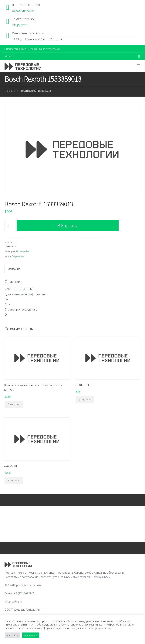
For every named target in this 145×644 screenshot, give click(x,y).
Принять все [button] (31, 635)
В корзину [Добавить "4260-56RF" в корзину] (14, 480)
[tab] (14, 269)
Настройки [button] (12, 635)
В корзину (67, 226)
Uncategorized (23, 251)
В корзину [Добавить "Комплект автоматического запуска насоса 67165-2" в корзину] (14, 404)
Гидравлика (18, 256)
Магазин (10, 91)
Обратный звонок (23, 11)
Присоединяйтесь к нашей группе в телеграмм (32, 49)
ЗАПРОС (9, 56)
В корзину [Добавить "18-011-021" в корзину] (85, 400)
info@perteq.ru (21, 25)
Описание (14, 269)
